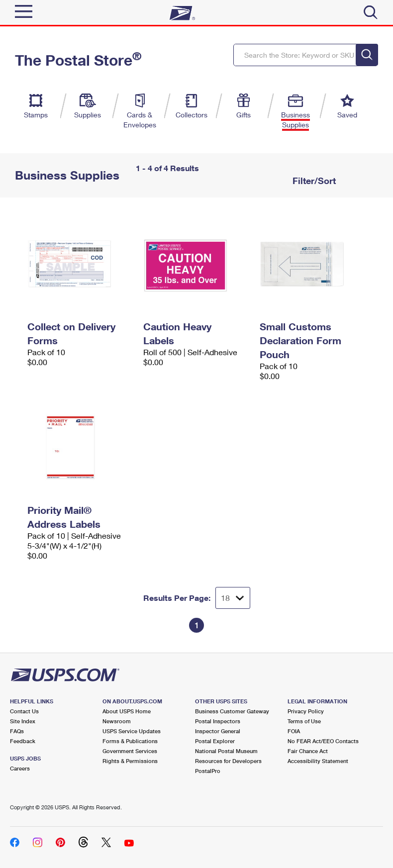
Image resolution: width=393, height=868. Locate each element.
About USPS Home (127, 711)
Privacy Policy (306, 711)
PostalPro (208, 771)
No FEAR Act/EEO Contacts (323, 741)
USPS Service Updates (132, 731)
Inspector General (218, 731)
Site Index (23, 721)
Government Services (130, 751)
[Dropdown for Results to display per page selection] (233, 598)
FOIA (294, 731)
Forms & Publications (130, 741)
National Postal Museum (226, 751)
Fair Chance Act (308, 751)
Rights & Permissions (130, 761)
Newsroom (117, 721)
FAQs (17, 731)
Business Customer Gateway (232, 711)
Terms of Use (304, 721)
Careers (20, 768)
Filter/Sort (313, 181)
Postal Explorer (215, 741)
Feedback (23, 741)
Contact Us (24, 711)
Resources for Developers (228, 761)
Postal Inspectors (218, 721)
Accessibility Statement (318, 761)
